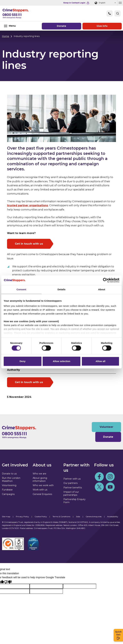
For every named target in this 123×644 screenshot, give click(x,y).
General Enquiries (42, 494)
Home (6, 36)
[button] (118, 13)
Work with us (40, 490)
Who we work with (43, 485)
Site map (6, 516)
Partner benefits (73, 488)
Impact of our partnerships (71, 493)
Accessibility (113, 516)
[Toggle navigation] (20, 26)
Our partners (70, 483)
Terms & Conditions (61, 516)
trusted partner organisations (28, 205)
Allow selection (61, 362)
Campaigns (8, 494)
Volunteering (9, 485)
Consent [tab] (21, 289)
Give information (102, 26)
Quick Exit (118, 635)
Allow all (100, 362)
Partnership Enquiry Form (74, 501)
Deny (23, 362)
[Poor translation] (8, 582)
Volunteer (106, 427)
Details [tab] (61, 289)
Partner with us (72, 479)
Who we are (39, 474)
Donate (61, 26)
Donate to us (9, 474)
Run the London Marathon (11, 479)
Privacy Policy (22, 516)
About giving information (40, 479)
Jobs (78, 516)
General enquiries (94, 516)
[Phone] (110, 13)
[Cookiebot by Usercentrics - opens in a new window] (105, 280)
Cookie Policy (41, 516)
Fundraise (7, 490)
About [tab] (102, 289)
